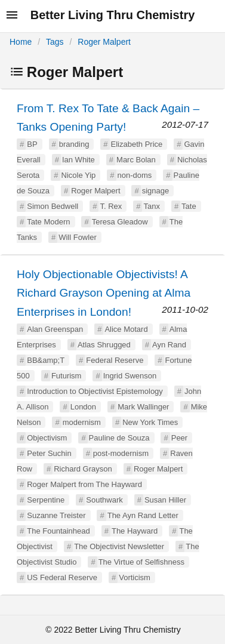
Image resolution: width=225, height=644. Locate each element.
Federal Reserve (115, 360)
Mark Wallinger (143, 407)
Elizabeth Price (137, 144)
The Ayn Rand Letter (143, 515)
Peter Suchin (49, 453)
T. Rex (111, 206)
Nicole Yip (79, 175)
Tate (189, 206)
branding (74, 144)
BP (32, 144)
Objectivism (47, 438)
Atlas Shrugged (104, 345)
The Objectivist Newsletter (119, 546)
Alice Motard (126, 329)
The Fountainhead (58, 531)
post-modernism (121, 453)
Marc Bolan (136, 160)
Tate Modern (48, 222)
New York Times (150, 422)
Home (21, 42)
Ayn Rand (169, 345)
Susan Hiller (165, 500)
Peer (179, 438)
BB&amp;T (46, 360)
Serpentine (46, 500)
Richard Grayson (83, 469)
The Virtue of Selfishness (141, 562)
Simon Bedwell (53, 206)
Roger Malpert (104, 42)
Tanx (151, 206)
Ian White (78, 160)
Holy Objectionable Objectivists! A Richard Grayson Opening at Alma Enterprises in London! (104, 293)
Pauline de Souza (119, 438)
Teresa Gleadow (120, 222)
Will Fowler (78, 237)
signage (156, 191)
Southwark (104, 500)
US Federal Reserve (62, 577)
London (83, 407)
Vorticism (135, 577)
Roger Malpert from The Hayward (84, 484)
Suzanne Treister (56, 515)
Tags (55, 42)
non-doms (135, 175)
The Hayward (135, 531)
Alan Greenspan (55, 329)
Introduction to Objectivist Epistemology (95, 391)
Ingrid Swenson (130, 376)
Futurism (67, 376)
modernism (82, 422)
